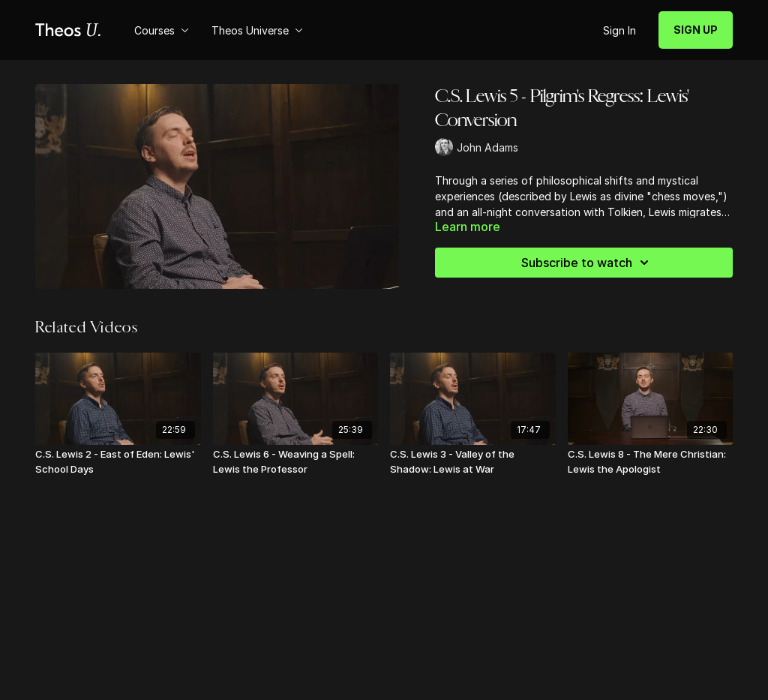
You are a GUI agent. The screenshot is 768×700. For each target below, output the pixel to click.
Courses (162, 30)
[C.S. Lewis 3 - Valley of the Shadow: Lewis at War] (473, 462)
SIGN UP (696, 30)
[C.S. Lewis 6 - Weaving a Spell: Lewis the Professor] (296, 462)
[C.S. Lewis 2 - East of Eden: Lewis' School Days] (118, 462)
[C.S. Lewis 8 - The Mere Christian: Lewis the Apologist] (651, 462)
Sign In (619, 30)
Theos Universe (257, 30)
